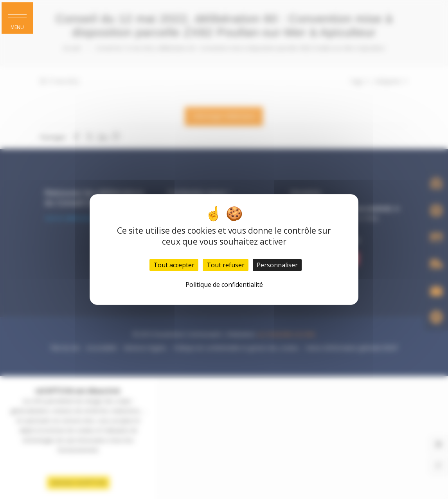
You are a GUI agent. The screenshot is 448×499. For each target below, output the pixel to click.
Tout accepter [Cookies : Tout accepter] (174, 265)
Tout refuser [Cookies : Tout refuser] (226, 265)
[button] (17, 18)
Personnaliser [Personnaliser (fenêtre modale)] (277, 265)
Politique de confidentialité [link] (224, 285)
